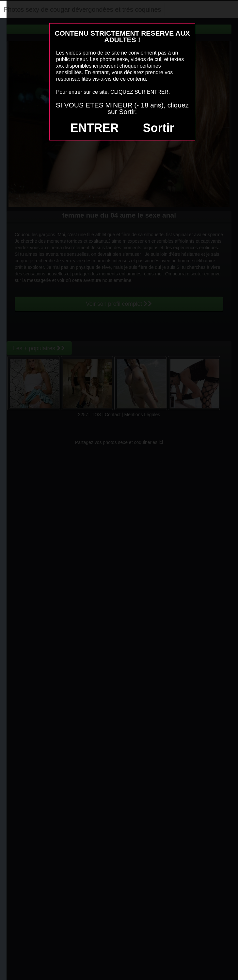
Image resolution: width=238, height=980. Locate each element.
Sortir (158, 128)
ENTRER (95, 128)
